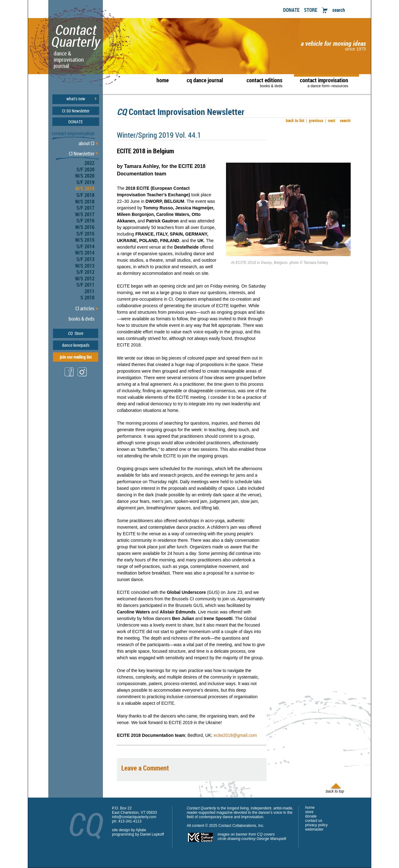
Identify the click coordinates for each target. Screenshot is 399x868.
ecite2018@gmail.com (235, 735)
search (339, 10)
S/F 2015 (85, 234)
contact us (314, 821)
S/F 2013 (85, 259)
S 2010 (87, 298)
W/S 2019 (85, 188)
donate (311, 816)
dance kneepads (76, 345)
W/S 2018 (85, 202)
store (309, 812)
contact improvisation (324, 82)
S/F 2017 (85, 208)
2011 (89, 291)
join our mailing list (76, 357)
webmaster (314, 829)
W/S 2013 (85, 266)
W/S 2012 (85, 279)
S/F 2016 (85, 221)
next (330, 120)
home (163, 80)
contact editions (261, 82)
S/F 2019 (85, 182)
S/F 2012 (85, 272)
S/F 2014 (85, 246)
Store (76, 333)
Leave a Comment (145, 768)
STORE (311, 10)
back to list (294, 120)
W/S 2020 (85, 176)
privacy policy (316, 825)
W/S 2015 (85, 240)
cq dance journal (205, 80)
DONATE (291, 10)
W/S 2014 (85, 253)
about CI (87, 143)
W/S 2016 (85, 227)
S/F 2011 (85, 285)
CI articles (85, 308)
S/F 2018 (85, 195)
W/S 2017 (85, 214)
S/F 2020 (85, 169)
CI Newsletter (82, 154)
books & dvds (82, 319)
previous (315, 120)
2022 (89, 163)
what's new (76, 99)
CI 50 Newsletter (76, 111)
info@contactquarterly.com (134, 817)
